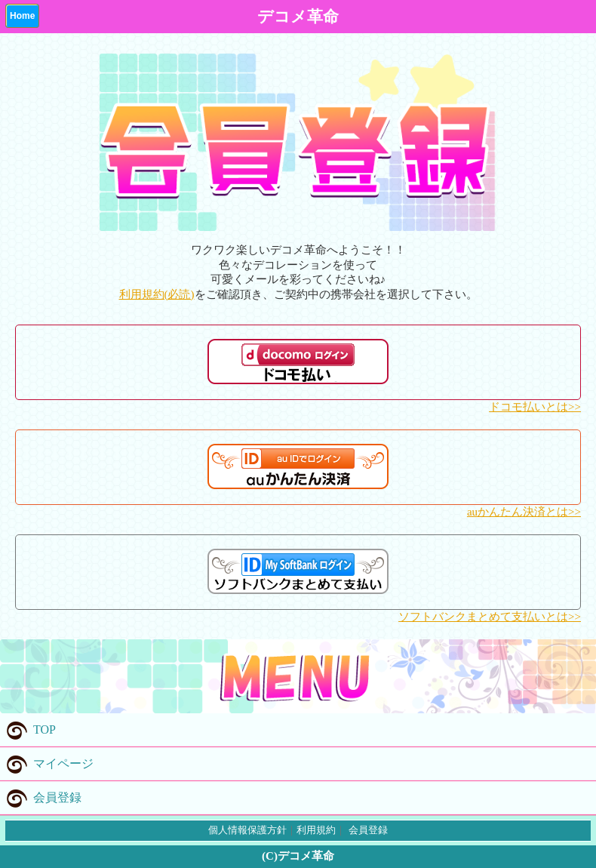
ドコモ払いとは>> (535, 407)
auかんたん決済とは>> (524, 512)
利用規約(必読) (157, 294)
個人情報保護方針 (247, 830)
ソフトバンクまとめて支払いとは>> (490, 617)
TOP (28, 730)
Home (22, 16)
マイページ (47, 764)
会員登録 (41, 798)
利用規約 (316, 830)
